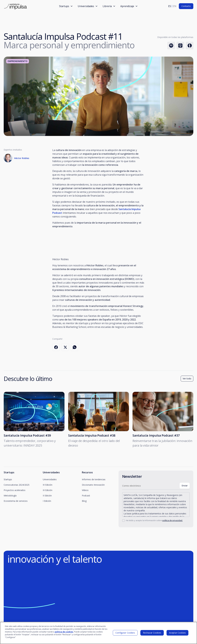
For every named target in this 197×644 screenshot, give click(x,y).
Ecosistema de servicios (16, 501)
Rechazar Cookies (152, 633)
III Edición (48, 490)
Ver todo (187, 380)
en (175, 6)
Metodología (10, 496)
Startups (8, 479)
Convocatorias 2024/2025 (17, 485)
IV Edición (48, 485)
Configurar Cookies (125, 633)
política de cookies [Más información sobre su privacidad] (64, 632)
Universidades (50, 479)
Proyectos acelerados (15, 490)
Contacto (186, 6)
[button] (66, 6)
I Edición (47, 501)
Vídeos (85, 490)
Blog (84, 501)
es (170, 6)
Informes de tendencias (94, 479)
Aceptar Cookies (177, 633)
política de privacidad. (173, 520)
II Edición (47, 496)
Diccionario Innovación (93, 485)
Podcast (86, 496)
